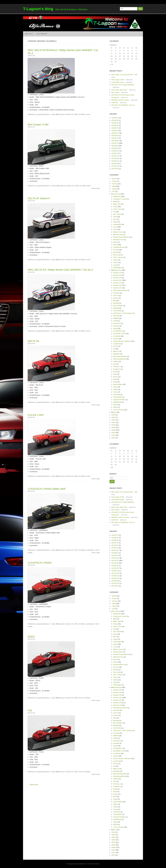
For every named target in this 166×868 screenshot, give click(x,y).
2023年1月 (115, 138)
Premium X (117, 367)
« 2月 (111, 64)
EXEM (115, 321)
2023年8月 (115, 136)
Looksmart (117, 344)
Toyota (115, 262)
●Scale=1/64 (117, 285)
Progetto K (117, 369)
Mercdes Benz (118, 235)
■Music (114, 412)
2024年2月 (115, 128)
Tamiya (116, 389)
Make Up (116, 351)
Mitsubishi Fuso (118, 240)
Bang (115, 301)
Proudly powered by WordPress (76, 864)
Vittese (116, 405)
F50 (30, 710)
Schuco (116, 377)
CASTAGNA (117, 311)
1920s (113, 415)
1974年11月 (115, 156)
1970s (76, 550)
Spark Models (118, 384)
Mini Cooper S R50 (118, 80)
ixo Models (82, 114)
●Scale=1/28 (117, 278)
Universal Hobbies (119, 400)
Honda (115, 217)
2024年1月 (115, 131)
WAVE (115, 407)
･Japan (114, 189)
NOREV (116, 362)
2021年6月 (115, 146)
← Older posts (33, 785)
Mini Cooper (115, 92)
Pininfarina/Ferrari (119, 247)
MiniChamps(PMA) (119, 359)
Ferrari (81, 698)
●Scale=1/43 (70, 114)
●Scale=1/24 (117, 275)
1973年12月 (115, 158)
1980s (76, 331)
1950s (113, 420)
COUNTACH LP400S (40, 563)
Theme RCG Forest (93, 864)
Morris (89, 186)
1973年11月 (115, 161)
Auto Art (116, 295)
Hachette (116, 326)
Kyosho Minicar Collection (122, 341)
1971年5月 (115, 169)
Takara (115, 387)
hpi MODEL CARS (119, 334)
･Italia (53, 114)
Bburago (116, 303)
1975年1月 (115, 153)
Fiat (114, 212)
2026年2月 (115, 118)
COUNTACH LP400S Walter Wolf (46, 489)
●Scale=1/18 (117, 273)
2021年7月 (115, 143)
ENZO (31, 637)
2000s (76, 698)
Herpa (115, 328)
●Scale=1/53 (117, 283)
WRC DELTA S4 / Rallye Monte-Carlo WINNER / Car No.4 (60, 270)
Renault (116, 252)
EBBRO (116, 318)
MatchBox (117, 354)
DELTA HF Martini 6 (39, 198)
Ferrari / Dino (118, 209)
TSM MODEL (118, 397)
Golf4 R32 (115, 103)
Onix (115, 364)
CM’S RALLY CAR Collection (123, 313)
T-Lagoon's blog (38, 9)
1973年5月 (115, 164)
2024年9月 (115, 123)
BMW (115, 202)
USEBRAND (117, 402)
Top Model (117, 395)
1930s (113, 417)
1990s (76, 114)
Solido (115, 382)
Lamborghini (90, 550)
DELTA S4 (33, 341)
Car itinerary (42, 34)
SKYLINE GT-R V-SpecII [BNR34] (123, 85)
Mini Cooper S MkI (38, 125)
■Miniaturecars (60, 114)
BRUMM (116, 308)
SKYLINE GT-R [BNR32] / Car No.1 (123, 105)
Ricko (115, 374)
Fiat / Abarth (117, 214)
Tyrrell (115, 265)
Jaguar (116, 222)
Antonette (116, 293)
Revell (115, 372)
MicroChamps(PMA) (120, 356)
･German (114, 184)
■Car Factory (116, 194)
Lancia (88, 114)
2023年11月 (115, 133)
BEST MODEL (118, 306)
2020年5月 (115, 148)
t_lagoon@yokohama (43, 114)
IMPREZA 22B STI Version (120, 100)
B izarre (116, 298)
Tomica (116, 392)
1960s (77, 186)
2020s (113, 438)
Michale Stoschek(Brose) (122, 237)
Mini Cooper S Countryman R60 (122, 75)
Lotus (115, 229)
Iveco (115, 219)
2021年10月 (115, 141)
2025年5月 (115, 120)
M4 (114, 349)
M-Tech (116, 346)
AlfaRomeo (117, 196)
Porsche (116, 250)
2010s (113, 435)
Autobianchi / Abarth (120, 199)
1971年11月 (115, 166)
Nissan (116, 245)
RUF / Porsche (118, 257)
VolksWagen (117, 268)
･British (54, 186)
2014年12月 (115, 151)
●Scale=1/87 (117, 288)
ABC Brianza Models (120, 290)
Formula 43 (117, 323)
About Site (29, 34)
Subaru (116, 260)
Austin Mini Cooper (118, 82)
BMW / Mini (117, 204)
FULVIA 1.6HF (36, 415)
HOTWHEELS (118, 331)
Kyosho (116, 339)
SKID (115, 379)
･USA (113, 191)
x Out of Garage (119, 410)
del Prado (116, 316)
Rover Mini (117, 255)
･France (114, 181)
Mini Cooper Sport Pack (119, 90)
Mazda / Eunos (118, 232)
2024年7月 (115, 125)
